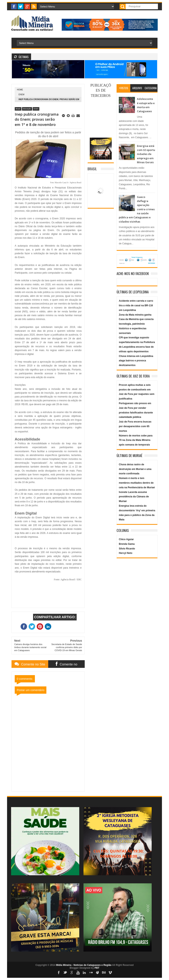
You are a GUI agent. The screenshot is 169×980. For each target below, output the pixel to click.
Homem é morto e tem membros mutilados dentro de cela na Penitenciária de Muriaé (137, 483)
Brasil (18, 109)
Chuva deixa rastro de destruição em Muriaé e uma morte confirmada (135, 469)
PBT (97, 968)
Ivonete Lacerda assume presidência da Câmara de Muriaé (134, 497)
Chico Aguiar (126, 539)
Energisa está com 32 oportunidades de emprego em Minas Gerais (146, 154)
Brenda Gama (127, 544)
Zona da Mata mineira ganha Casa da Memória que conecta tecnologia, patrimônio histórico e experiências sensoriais (136, 324)
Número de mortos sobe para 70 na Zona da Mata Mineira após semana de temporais (136, 440)
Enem (21, 95)
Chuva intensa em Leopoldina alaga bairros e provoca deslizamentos (136, 361)
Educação (27, 109)
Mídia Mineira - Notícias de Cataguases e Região (84, 965)
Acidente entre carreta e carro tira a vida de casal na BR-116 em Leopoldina (136, 305)
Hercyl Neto (126, 553)
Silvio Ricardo (127, 549)
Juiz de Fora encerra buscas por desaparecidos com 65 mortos (135, 426)
